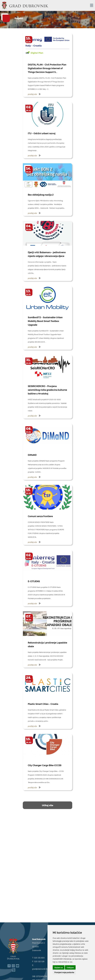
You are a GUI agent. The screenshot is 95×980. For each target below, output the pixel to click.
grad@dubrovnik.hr (40, 965)
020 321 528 (39, 958)
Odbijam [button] (70, 967)
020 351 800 (39, 954)
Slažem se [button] (59, 967)
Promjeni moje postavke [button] (64, 972)
